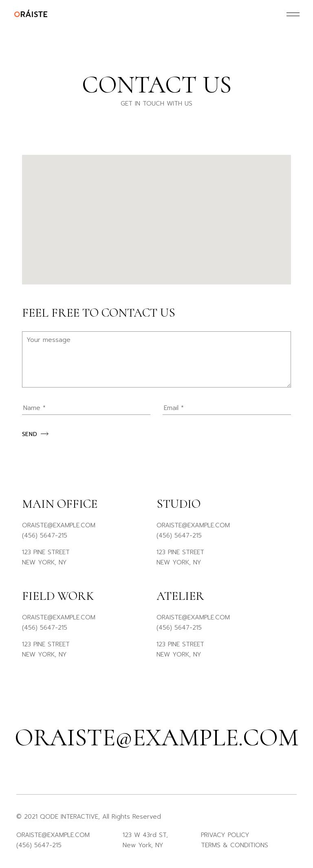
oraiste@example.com (156, 738)
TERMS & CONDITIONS (235, 845)
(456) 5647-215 (45, 535)
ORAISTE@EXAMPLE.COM (59, 525)
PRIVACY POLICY (225, 835)
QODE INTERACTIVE (69, 817)
